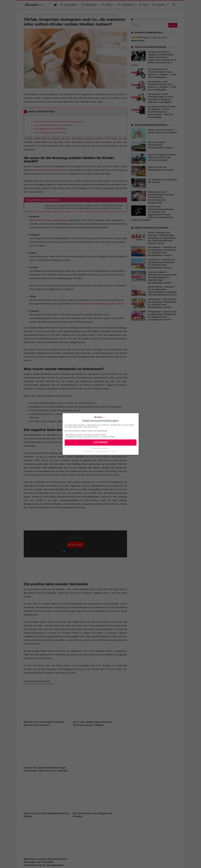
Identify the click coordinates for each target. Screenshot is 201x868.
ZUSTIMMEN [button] (100, 442)
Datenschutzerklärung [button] (102, 451)
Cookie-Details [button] (88, 451)
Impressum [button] (114, 451)
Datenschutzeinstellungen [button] (100, 448)
